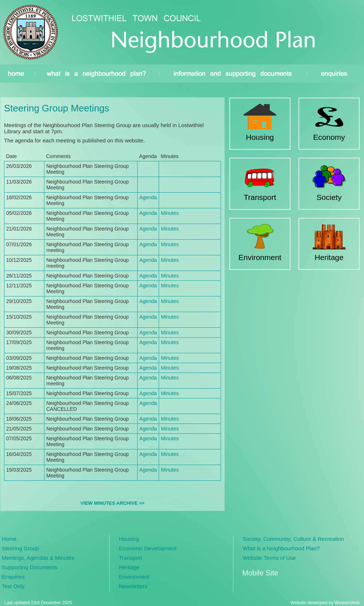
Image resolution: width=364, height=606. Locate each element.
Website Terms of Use (269, 558)
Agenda (148, 197)
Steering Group (20, 548)
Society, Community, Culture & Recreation (294, 539)
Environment (134, 577)
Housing (129, 539)
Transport (131, 558)
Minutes (170, 213)
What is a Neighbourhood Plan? (281, 548)
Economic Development (148, 548)
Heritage (129, 567)
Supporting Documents (30, 567)
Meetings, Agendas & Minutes (38, 558)
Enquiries (13, 577)
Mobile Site (260, 573)
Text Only (13, 586)
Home (9, 539)
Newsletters (133, 586)
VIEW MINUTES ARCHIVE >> (112, 503)
